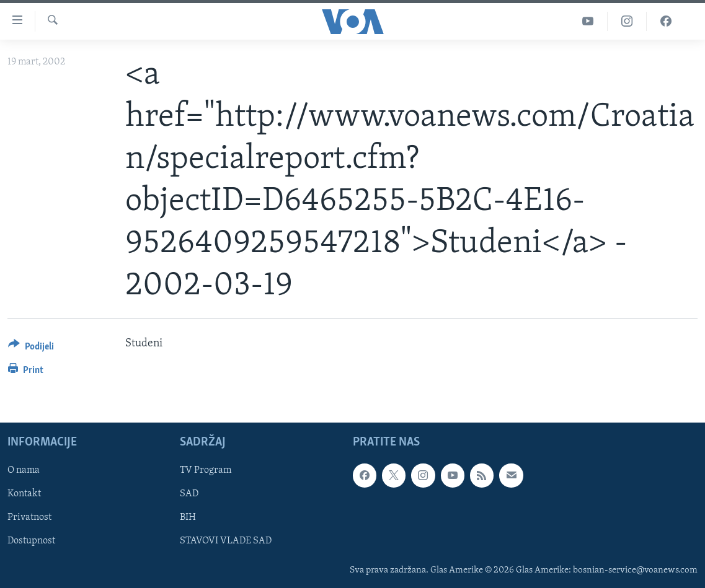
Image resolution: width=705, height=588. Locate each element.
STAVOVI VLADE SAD (226, 542)
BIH (188, 518)
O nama (24, 471)
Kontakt (24, 494)
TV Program (206, 471)
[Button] (31, 349)
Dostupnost (31, 542)
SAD (189, 494)
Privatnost (29, 518)
